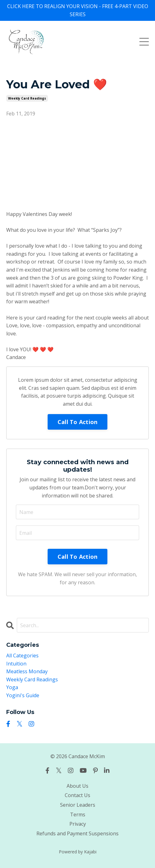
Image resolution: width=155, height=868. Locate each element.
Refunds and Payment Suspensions (77, 833)
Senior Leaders (78, 805)
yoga (12, 687)
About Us (77, 786)
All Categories (22, 656)
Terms (78, 814)
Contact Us (77, 795)
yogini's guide (23, 695)
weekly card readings (27, 98)
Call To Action (78, 422)
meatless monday (27, 671)
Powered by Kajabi (78, 852)
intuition (16, 664)
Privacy (78, 824)
